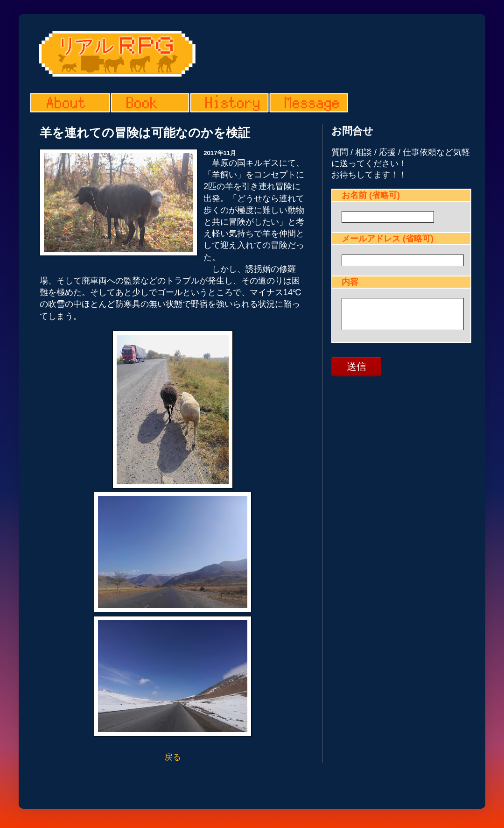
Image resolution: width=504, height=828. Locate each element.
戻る (173, 757)
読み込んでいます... (401, 269)
